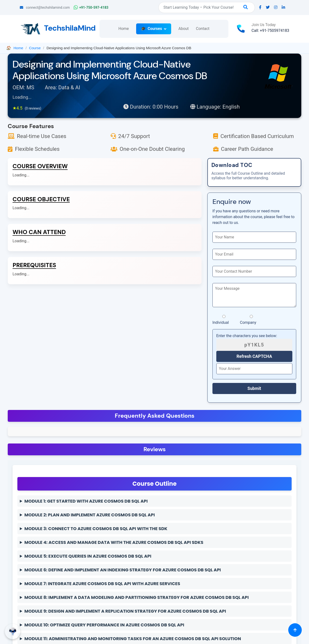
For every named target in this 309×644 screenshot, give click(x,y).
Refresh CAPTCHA (254, 356)
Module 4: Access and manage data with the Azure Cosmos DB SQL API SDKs (114, 542)
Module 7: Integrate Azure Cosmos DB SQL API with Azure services (102, 584)
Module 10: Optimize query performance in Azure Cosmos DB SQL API (104, 625)
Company (251, 320)
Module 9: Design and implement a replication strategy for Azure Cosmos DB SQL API (125, 611)
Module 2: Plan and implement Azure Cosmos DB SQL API (90, 515)
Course (35, 48)
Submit (254, 388)
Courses (155, 29)
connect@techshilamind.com (45, 7)
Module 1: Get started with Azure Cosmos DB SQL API (86, 501)
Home (123, 29)
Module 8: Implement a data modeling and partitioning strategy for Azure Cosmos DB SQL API (137, 597)
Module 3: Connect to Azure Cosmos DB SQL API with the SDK (96, 529)
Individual (224, 320)
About (184, 29)
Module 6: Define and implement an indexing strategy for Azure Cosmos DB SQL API (123, 570)
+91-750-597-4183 (91, 7)
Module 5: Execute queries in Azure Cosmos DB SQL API (88, 556)
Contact (203, 29)
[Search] (207, 7)
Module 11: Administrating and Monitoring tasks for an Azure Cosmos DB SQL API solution (133, 639)
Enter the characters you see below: (247, 336)
